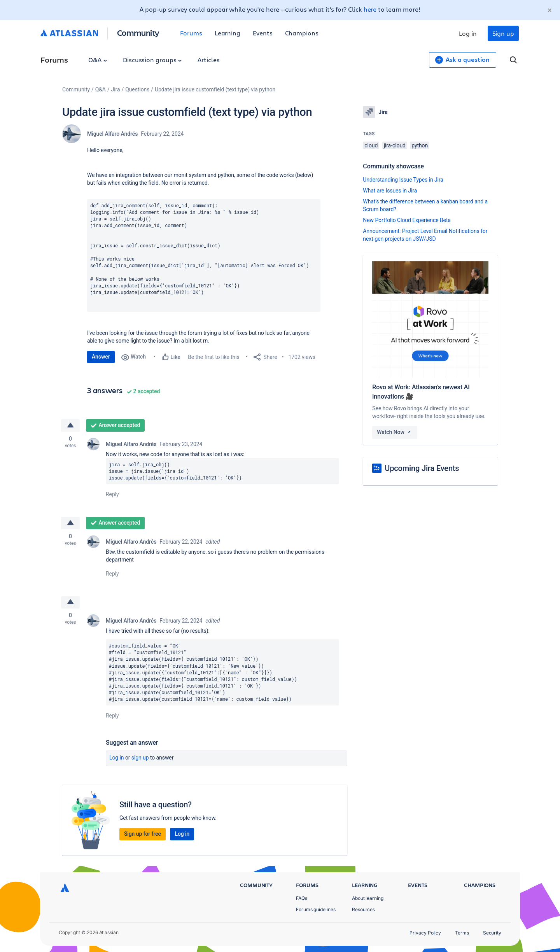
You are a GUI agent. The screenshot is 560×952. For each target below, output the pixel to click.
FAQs (302, 898)
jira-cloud (395, 145)
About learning (368, 898)
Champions (302, 33)
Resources (363, 909)
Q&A (98, 60)
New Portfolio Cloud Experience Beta (407, 220)
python (420, 145)
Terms (462, 933)
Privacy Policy (425, 933)
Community (138, 32)
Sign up (503, 33)
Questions (137, 89)
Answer (101, 357)
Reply (112, 495)
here (370, 9)
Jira (116, 89)
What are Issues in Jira (390, 191)
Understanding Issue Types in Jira (403, 180)
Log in (468, 33)
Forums (191, 33)
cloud (371, 145)
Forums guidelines (316, 909)
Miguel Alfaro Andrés (112, 134)
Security (492, 933)
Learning (227, 33)
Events (263, 33)
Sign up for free (143, 835)
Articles (208, 60)
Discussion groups (152, 60)
